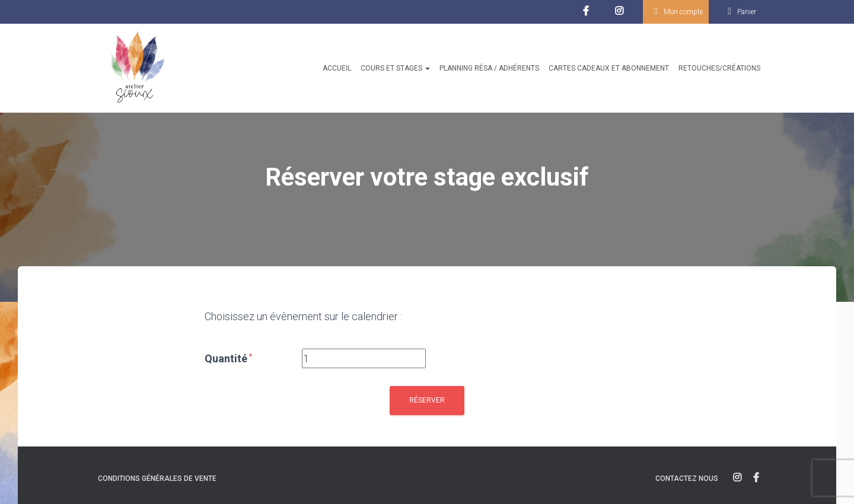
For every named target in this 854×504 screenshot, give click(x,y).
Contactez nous (687, 479)
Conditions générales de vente (157, 479)
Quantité (229, 358)
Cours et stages (395, 68)
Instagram (622, 14)
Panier (747, 12)
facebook (587, 14)
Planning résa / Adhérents (489, 68)
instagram (737, 478)
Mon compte (683, 12)
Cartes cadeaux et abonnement (609, 68)
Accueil (337, 68)
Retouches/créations (719, 68)
